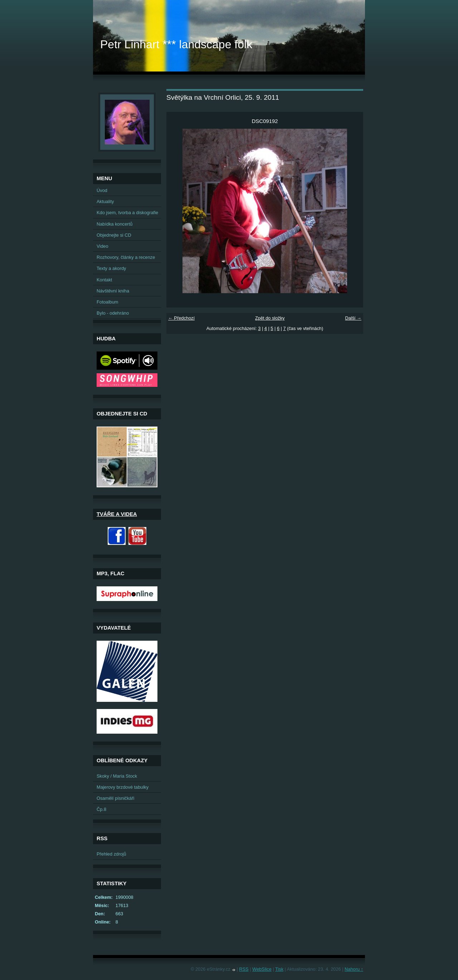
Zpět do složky (270, 318)
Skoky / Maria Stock (117, 776)
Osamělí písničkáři (115, 798)
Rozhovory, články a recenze (126, 257)
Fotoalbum (107, 302)
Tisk (279, 969)
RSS (244, 969)
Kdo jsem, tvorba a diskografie (127, 213)
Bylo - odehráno (113, 313)
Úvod (102, 190)
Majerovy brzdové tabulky (123, 787)
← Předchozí (181, 318)
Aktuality (105, 201)
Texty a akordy (111, 268)
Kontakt (104, 280)
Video (103, 246)
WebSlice (262, 969)
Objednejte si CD (114, 235)
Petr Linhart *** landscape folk (176, 44)
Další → (353, 318)
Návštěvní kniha (113, 291)
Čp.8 (101, 809)
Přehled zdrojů (111, 854)
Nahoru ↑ (354, 969)
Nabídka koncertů (114, 224)
